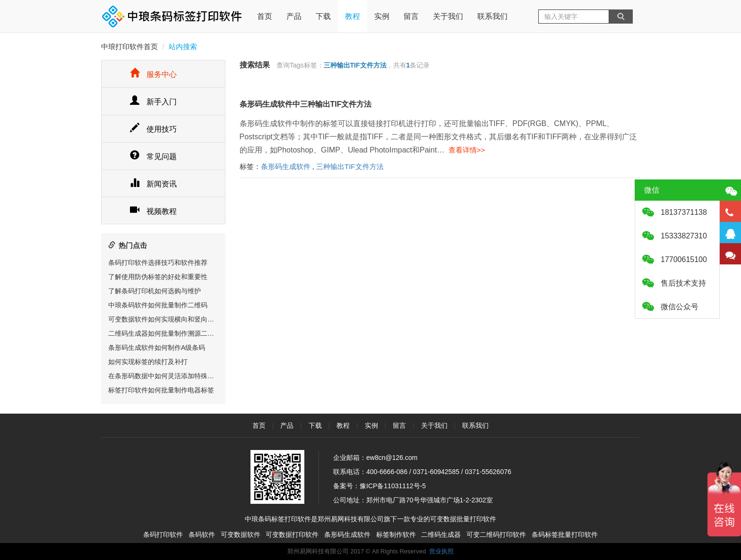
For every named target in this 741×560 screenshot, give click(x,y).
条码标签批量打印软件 (565, 535)
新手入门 (153, 102)
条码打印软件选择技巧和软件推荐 (158, 263)
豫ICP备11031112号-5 (393, 486)
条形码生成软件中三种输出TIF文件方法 (306, 104)
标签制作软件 (396, 535)
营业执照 (441, 551)
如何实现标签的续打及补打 (148, 362)
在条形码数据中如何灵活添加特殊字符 (164, 376)
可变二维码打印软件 (496, 535)
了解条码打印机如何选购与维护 (155, 291)
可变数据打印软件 (292, 535)
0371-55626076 (488, 472)
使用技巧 (153, 129)
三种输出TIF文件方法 (350, 166)
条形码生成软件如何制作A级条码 (157, 348)
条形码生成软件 (286, 166)
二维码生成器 (441, 535)
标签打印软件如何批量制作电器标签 (161, 390)
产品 (294, 16)
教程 (353, 16)
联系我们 (492, 16)
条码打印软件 (163, 535)
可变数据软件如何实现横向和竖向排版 (164, 319)
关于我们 (448, 16)
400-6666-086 (387, 472)
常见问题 (153, 157)
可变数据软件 (241, 535)
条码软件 (202, 535)
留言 (411, 16)
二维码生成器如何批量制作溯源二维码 (164, 333)
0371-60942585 (436, 472)
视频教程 (153, 211)
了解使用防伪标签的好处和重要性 (158, 277)
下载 (323, 16)
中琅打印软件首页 (129, 47)
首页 (265, 10)
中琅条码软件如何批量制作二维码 (158, 305)
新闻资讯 (153, 184)
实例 (382, 16)
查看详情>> (465, 150)
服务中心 (153, 74)
